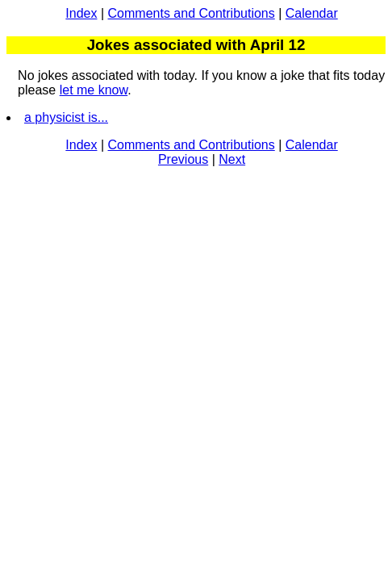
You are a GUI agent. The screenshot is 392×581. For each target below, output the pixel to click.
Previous (183, 159)
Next (232, 159)
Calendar (312, 13)
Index (81, 13)
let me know (94, 90)
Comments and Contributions (192, 13)
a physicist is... (66, 117)
